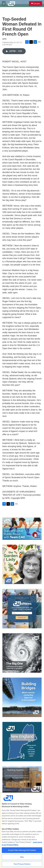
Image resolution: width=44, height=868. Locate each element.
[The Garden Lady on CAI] (22, 564)
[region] (22, 830)
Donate (37, 4)
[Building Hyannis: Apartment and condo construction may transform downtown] (22, 779)
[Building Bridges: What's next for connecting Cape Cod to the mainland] (22, 697)
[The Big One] (22, 653)
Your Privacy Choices (22, 864)
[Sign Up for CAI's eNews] (22, 609)
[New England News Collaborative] (22, 742)
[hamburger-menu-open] (4, 4)
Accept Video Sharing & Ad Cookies (22, 850)
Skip (22, 857)
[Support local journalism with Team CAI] (22, 529)
